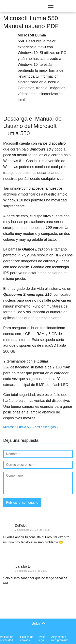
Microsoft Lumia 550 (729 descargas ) (31, 427)
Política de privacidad (7, 639)
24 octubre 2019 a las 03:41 (31, 571)
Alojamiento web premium (60, 639)
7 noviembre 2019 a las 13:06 (32, 530)
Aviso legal (42, 639)
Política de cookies (27, 639)
